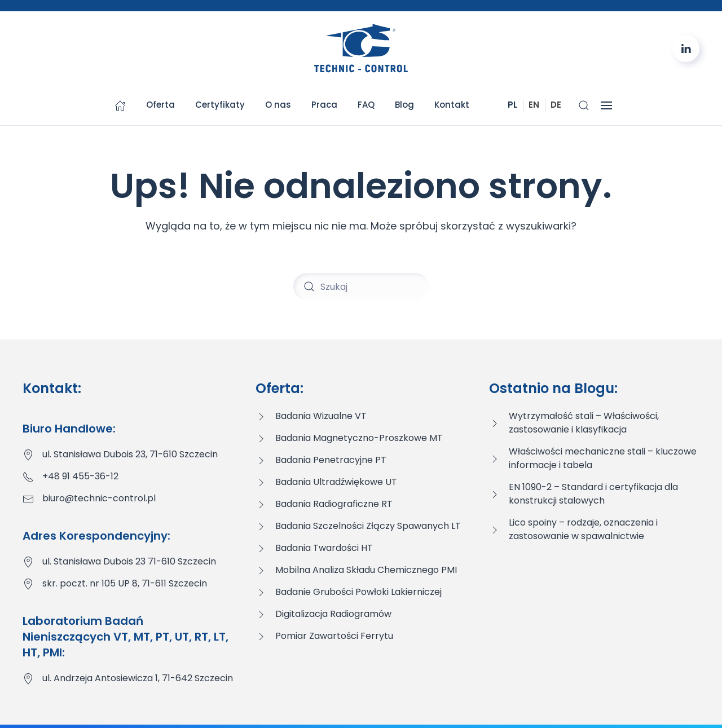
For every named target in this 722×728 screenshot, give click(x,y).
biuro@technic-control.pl (99, 498)
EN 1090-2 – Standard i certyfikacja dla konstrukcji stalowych (593, 494)
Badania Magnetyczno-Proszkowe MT (359, 438)
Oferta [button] (160, 105)
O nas (278, 105)
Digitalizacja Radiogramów (333, 614)
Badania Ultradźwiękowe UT (336, 482)
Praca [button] (324, 105)
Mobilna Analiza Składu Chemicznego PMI (366, 570)
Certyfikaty (220, 105)
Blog (404, 105)
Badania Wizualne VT (321, 416)
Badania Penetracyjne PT (331, 460)
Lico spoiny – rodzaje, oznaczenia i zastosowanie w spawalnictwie (583, 529)
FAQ (366, 105)
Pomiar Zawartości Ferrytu (334, 636)
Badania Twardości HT (324, 548)
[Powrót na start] (361, 48)
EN (534, 105)
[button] (584, 105)
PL (512, 105)
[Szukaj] (361, 286)
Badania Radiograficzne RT (334, 504)
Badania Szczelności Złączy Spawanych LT (368, 526)
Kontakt (452, 105)
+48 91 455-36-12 (80, 476)
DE (556, 105)
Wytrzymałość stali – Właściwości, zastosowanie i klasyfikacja (584, 423)
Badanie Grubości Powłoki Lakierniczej (358, 592)
